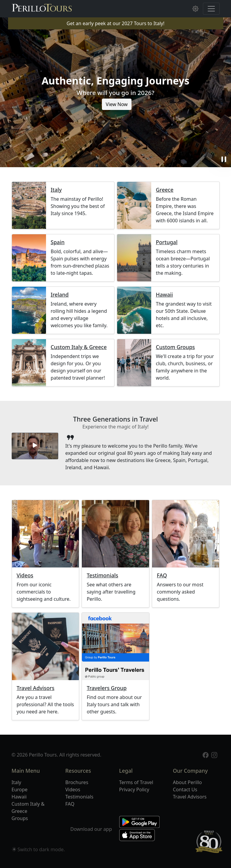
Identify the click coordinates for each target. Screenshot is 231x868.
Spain (58, 242)
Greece (165, 190)
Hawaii (165, 295)
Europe (20, 789)
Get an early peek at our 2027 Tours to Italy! (115, 23)
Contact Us (185, 789)
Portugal (167, 242)
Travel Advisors (36, 688)
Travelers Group (107, 688)
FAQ (162, 575)
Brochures (77, 782)
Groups (20, 818)
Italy (56, 190)
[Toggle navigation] (211, 9)
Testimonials (102, 575)
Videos (25, 575)
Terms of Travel (136, 782)
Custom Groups (176, 347)
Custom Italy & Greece (79, 347)
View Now (117, 104)
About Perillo (188, 782)
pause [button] (224, 159)
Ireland (60, 295)
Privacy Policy (134, 789)
